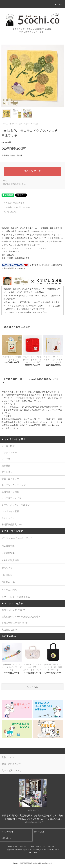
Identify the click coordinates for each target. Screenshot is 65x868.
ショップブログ (52, 850)
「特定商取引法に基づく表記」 (28, 398)
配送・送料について (38, 847)
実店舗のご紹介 (9, 630)
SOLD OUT (32, 171)
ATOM (35, 853)
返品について (9, 181)
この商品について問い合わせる (15, 207)
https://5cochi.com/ (34, 822)
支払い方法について (22, 847)
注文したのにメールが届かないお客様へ (21, 617)
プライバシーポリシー (36, 850)
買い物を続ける (8, 212)
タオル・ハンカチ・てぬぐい (20, 124)
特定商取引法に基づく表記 (14, 184)
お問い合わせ (7, 838)
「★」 (45, 312)
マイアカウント (8, 832)
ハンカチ (35, 124)
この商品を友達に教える (12, 203)
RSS (30, 853)
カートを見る (39, 832)
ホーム (5, 124)
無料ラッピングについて (13, 610)
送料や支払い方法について (15, 623)
